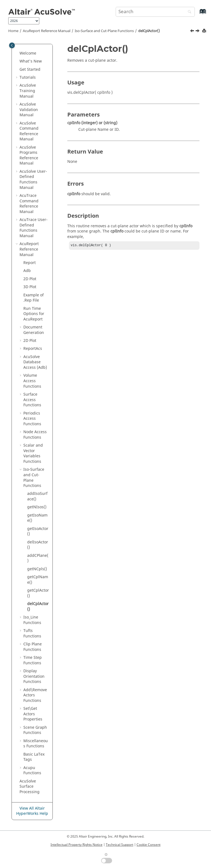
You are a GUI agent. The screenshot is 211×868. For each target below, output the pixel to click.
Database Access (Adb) (35, 362)
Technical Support (120, 845)
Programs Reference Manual (29, 155)
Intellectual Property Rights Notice (77, 845)
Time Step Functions (33, 660)
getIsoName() (37, 518)
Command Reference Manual (29, 131)
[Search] (188, 12)
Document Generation (34, 330)
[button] (17, 53)
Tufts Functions (32, 633)
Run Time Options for (34, 314)
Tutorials (28, 77)
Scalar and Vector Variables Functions (33, 453)
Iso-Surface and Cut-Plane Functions (104, 31)
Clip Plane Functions (33, 647)
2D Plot (30, 279)
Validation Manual (29, 110)
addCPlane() (38, 558)
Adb (27, 271)
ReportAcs (33, 349)
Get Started (30, 70)
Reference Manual (47, 31)
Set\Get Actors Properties (33, 714)
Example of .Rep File (34, 298)
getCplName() (38, 580)
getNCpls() (37, 569)
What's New (31, 61)
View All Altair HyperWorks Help (32, 811)
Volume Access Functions (32, 381)
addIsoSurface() (37, 496)
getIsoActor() (38, 531)
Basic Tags (34, 757)
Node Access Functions (35, 435)
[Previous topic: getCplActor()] (193, 32)
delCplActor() (149, 31)
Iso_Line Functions (32, 620)
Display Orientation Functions (34, 676)
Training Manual (28, 91)
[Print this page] (205, 31)
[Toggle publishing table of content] (12, 45)
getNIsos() (37, 507)
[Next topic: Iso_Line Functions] (198, 32)
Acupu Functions (32, 771)
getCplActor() (38, 593)
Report (30, 263)
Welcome (28, 53)
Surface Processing (30, 787)
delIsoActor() (38, 545)
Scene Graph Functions (35, 730)
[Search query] (155, 12)
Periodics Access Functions (32, 419)
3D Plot (30, 287)
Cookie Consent (148, 845)
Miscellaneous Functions (36, 744)
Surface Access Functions (32, 400)
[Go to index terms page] (197, 14)
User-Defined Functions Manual (33, 180)
